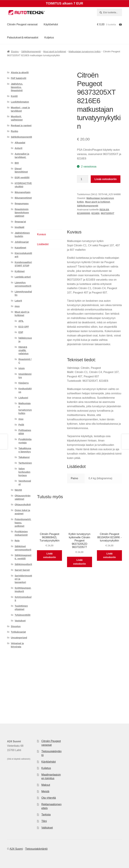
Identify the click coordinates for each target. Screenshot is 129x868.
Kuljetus (49, 38)
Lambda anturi (23, 277)
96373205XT (107, 213)
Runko (15, 131)
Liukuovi (23, 398)
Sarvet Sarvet (22, 570)
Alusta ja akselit (20, 72)
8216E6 (95, 213)
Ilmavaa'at (20, 222)
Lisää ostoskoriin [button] (49, 555)
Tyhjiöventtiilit (23, 615)
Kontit (14, 96)
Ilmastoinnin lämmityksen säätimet (22, 213)
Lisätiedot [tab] (43, 244)
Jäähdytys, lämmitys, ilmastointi (17, 87)
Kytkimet (20, 271)
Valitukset (47, 828)
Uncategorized (19, 638)
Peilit (21, 425)
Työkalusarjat (18, 632)
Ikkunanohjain (23, 192)
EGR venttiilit (22, 178)
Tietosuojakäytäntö (36, 849)
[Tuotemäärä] (83, 179)
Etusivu (15, 52)
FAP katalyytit (19, 78)
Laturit (18, 301)
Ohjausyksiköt (23, 505)
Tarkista (46, 815)
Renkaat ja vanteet (21, 126)
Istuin (22, 368)
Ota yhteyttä (49, 798)
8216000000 (83, 213)
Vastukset (20, 621)
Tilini (44, 821)
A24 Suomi (16, 849)
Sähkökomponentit (31, 52)
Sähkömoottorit (23, 564)
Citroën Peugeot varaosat (22, 24)
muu (17, 306)
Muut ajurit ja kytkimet (55, 52)
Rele (17, 541)
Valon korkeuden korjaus (24, 472)
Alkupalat (20, 143)
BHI (17, 163)
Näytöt (18, 490)
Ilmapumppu (22, 204)
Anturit (18, 148)
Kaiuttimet (20, 248)
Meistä (45, 791)
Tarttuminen (25, 463)
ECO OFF (24, 327)
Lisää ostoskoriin (106, 179)
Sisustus (16, 626)
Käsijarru (24, 383)
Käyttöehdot (51, 24)
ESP (21, 332)
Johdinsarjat (22, 242)
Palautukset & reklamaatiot (23, 38)
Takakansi (24, 457)
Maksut (46, 785)
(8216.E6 (104, 210)
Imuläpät (19, 227)
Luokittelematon (20, 102)
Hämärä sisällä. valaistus (24, 350)
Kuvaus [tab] (41, 234)
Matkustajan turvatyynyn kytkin (85, 52)
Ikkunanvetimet (23, 198)
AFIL (21, 321)
